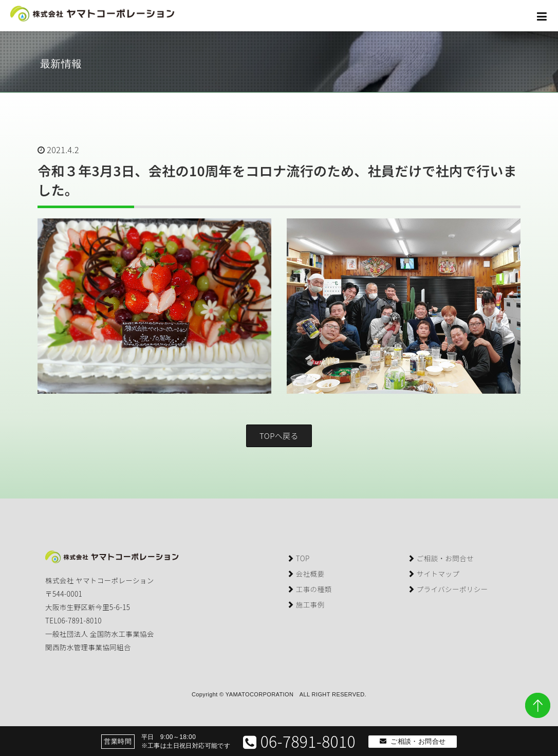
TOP (298, 558)
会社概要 (305, 574)
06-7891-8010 (299, 741)
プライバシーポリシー (448, 589)
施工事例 (305, 604)
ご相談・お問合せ (441, 558)
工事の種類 (309, 589)
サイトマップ (433, 574)
